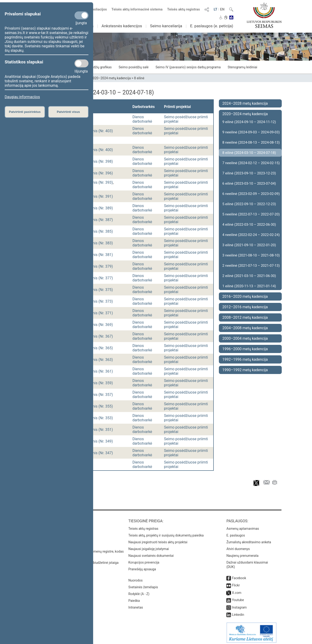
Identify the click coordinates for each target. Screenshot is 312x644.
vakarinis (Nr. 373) (98, 301)
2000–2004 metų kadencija (245, 338)
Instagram (239, 605)
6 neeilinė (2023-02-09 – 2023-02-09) (251, 194)
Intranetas (136, 605)
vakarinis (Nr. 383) (98, 243)
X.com (237, 590)
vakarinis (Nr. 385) (98, 231)
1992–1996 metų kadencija (245, 359)
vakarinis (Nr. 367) (98, 336)
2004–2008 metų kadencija (245, 328)
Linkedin (238, 612)
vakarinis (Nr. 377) (98, 278)
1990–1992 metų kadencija (245, 370)
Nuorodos (135, 578)
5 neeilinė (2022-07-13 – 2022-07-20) (251, 214)
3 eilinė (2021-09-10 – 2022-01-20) (249, 245)
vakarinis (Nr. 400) (98, 150)
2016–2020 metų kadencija (245, 296)
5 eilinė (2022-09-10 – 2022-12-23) (249, 204)
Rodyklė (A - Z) (139, 592)
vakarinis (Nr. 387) (98, 220)
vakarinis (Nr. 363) (98, 360)
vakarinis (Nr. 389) (98, 208)
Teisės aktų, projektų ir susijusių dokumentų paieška (166, 533)
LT (216, 9)
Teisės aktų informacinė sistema (137, 9)
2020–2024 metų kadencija (111, 78)
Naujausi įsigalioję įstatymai (149, 547)
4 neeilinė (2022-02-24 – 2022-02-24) (251, 235)
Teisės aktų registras (184, 9)
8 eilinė (139, 78)
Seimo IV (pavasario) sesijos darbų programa (188, 67)
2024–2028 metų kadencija (245, 103)
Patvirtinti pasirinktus (25, 112)
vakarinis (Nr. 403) (98, 131)
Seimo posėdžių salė (133, 67)
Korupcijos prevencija (144, 560)
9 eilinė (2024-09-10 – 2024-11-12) (249, 122)
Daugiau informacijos (22, 97)
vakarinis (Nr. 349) (98, 441)
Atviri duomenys (238, 547)
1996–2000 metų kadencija (245, 349)
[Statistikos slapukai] (81, 63)
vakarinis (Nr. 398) (98, 161)
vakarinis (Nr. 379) (98, 266)
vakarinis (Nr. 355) (98, 406)
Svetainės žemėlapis (143, 585)
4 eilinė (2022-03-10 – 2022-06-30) (249, 225)
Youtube (238, 598)
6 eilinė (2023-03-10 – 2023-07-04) (249, 184)
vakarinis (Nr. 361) (98, 371)
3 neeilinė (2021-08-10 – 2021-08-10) (251, 255)
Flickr (236, 583)
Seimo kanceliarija (166, 26)
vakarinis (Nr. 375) (98, 290)
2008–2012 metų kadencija (245, 317)
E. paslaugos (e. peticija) (212, 26)
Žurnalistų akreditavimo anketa (249, 540)
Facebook (239, 576)
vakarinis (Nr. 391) (98, 196)
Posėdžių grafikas (99, 67)
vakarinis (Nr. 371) (98, 313)
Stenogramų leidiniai (242, 67)
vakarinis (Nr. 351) (98, 430)
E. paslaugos (236, 533)
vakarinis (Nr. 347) (98, 453)
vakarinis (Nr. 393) (98, 182)
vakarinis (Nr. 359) (98, 383)
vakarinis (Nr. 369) (98, 325)
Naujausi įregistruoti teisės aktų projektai (158, 540)
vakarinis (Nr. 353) (98, 418)
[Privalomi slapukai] (81, 15)
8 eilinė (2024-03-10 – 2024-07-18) (249, 153)
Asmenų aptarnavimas (243, 526)
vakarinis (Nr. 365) (98, 348)
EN (222, 9)
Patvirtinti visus (68, 112)
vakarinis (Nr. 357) (98, 395)
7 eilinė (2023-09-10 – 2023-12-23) (249, 173)
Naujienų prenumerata (242, 553)
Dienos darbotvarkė (142, 119)
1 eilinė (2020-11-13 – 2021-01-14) (249, 286)
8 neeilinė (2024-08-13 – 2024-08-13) (251, 142)
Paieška (134, 598)
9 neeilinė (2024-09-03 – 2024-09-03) (251, 132)
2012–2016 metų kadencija (245, 307)
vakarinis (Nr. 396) (98, 173)
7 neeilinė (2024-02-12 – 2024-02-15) (251, 163)
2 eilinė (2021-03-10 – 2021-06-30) (249, 276)
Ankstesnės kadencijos (122, 26)
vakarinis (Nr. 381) (98, 255)
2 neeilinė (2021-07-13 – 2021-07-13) (251, 266)
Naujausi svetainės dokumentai (151, 553)
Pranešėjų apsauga (142, 567)
